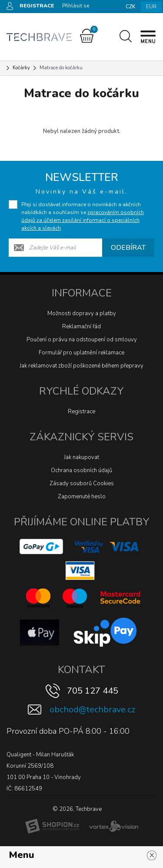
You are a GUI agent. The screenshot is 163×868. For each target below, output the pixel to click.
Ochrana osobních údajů (81, 470)
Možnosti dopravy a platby (82, 313)
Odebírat (128, 248)
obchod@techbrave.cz (92, 710)
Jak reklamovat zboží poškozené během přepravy (81, 366)
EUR (151, 7)
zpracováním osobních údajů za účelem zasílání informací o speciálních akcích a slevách (83, 220)
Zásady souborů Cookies (82, 483)
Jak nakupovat (81, 457)
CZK (131, 7)
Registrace (81, 412)
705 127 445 (93, 691)
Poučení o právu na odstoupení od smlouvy (82, 340)
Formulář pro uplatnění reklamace (81, 353)
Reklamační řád (81, 327)
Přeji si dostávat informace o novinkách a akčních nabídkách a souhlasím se (83, 216)
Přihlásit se (76, 6)
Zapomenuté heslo (82, 497)
